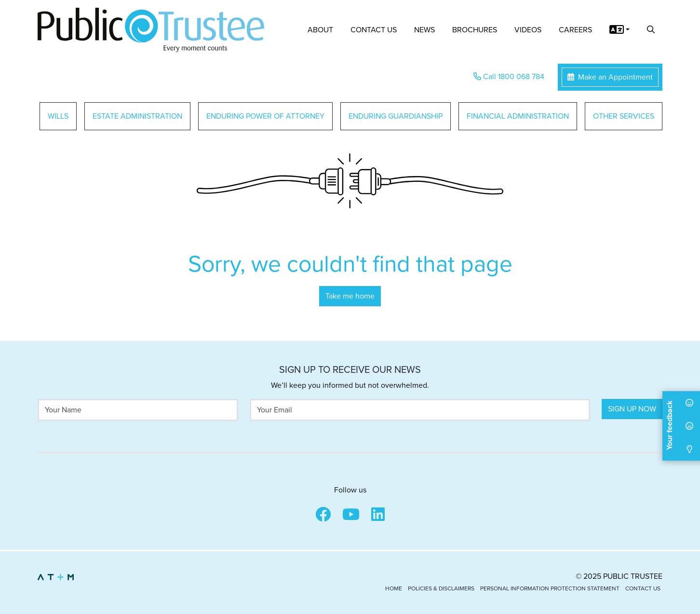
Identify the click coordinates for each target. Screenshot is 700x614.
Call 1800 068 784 (509, 77)
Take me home (350, 296)
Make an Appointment (610, 77)
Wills (58, 116)
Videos (528, 30)
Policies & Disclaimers (441, 588)
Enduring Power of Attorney (265, 116)
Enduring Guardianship (396, 116)
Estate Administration (137, 116)
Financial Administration (518, 116)
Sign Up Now (632, 409)
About (320, 30)
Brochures (475, 30)
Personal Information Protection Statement (550, 588)
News (424, 30)
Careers (575, 30)
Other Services (624, 116)
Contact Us (374, 30)
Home (394, 588)
